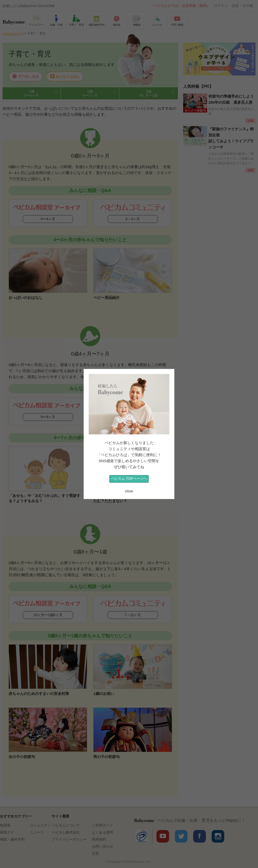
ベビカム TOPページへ (129, 479)
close (129, 491)
